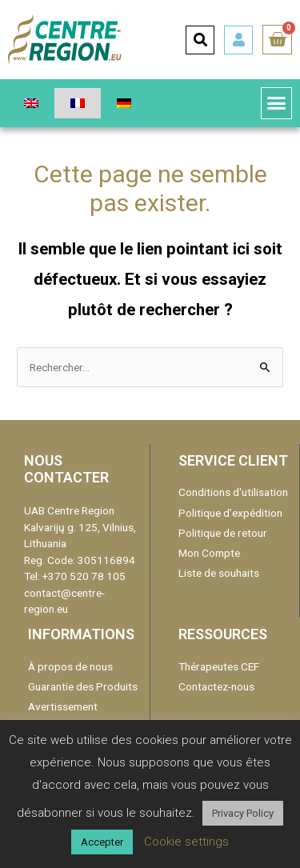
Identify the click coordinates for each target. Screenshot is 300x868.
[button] (277, 103)
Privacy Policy (243, 813)
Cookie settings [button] (186, 842)
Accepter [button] (102, 842)
